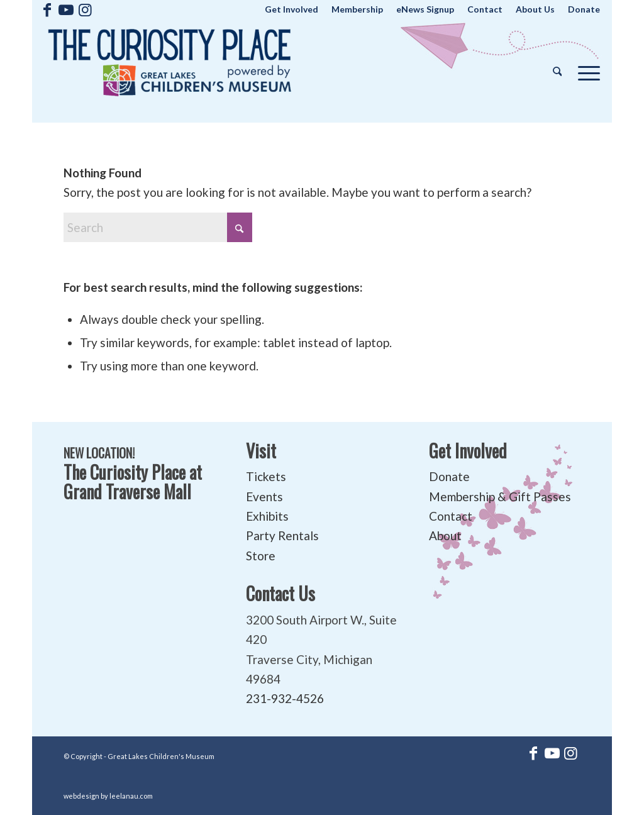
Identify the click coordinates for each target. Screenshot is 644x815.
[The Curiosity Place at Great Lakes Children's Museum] (170, 71)
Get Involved (468, 451)
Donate (449, 476)
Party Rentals (282, 535)
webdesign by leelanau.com (108, 796)
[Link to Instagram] (86, 9)
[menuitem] (292, 9)
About (445, 535)
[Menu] (585, 71)
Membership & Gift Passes (500, 496)
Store (261, 556)
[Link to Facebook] (47, 9)
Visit (261, 451)
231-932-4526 (285, 698)
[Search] (558, 71)
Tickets (266, 476)
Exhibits (267, 516)
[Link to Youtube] (66, 9)
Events (264, 496)
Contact (451, 516)
